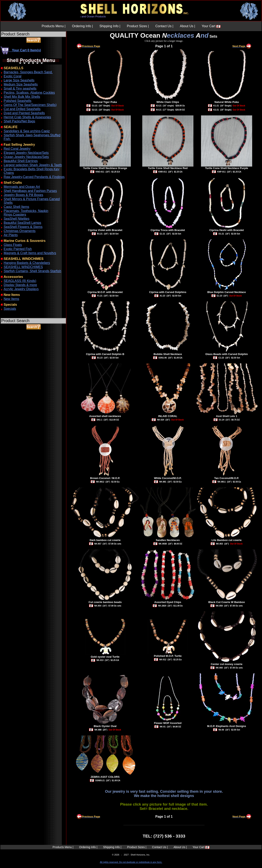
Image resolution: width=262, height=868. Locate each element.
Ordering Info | (82, 26)
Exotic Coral (12, 76)
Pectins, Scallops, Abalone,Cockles (29, 93)
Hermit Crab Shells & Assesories (27, 117)
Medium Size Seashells (21, 84)
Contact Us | (164, 26)
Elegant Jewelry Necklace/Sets (26, 153)
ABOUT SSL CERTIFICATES (11, 349)
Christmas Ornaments (20, 231)
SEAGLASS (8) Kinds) (20, 281)
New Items (11, 299)
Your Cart (211, 26)
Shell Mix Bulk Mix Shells (22, 97)
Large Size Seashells (19, 80)
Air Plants (11, 235)
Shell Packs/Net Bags (19, 121)
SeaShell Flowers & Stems (23, 227)
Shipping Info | (110, 26)
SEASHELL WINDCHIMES (23, 267)
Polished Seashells (18, 101)
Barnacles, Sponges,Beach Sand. (28, 72)
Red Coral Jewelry (17, 149)
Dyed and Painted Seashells (24, 113)
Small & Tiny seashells (20, 88)
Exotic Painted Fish (18, 249)
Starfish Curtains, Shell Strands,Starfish (32, 271)
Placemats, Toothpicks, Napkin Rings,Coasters (26, 213)
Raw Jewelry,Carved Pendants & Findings (34, 177)
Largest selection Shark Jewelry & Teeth (33, 165)
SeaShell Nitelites (16, 219)
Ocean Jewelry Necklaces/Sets (26, 157)
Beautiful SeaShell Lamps (22, 223)
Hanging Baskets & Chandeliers (27, 263)
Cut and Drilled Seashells (22, 109)
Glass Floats (13, 245)
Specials (10, 309)
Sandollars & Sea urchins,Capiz (27, 131)
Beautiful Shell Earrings (21, 161)
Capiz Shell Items (16, 207)
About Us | (187, 26)
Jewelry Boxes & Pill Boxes (23, 195)
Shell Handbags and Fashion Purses (30, 191)
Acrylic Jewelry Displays (21, 289)
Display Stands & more (20, 285)
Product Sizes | (138, 26)
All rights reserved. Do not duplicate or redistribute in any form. (131, 862)
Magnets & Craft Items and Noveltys (30, 253)
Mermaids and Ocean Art (22, 187)
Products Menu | (53, 26)
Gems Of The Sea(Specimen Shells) (30, 105)
